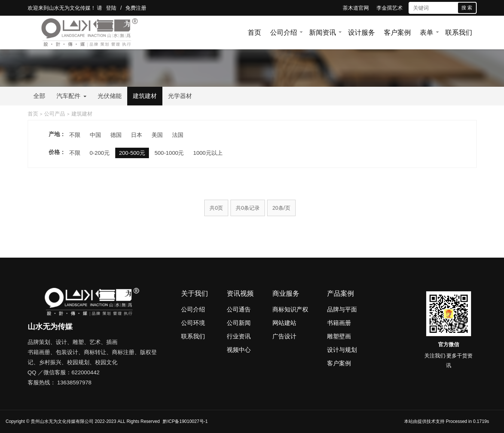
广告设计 (284, 336)
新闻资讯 (323, 33)
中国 (95, 135)
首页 (254, 33)
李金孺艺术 (390, 8)
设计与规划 (342, 350)
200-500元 (132, 153)
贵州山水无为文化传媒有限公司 (62, 421)
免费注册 (136, 8)
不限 (75, 135)
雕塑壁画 (339, 336)
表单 (427, 33)
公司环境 (193, 323)
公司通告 (239, 309)
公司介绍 (284, 33)
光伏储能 (110, 96)
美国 (157, 135)
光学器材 (180, 96)
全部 (39, 96)
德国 (116, 135)
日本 (137, 135)
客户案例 (397, 33)
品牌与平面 (342, 309)
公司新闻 (239, 323)
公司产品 (55, 114)
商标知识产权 (290, 309)
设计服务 (361, 33)
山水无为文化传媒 (70, 8)
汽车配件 (71, 96)
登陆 (111, 8)
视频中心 (239, 350)
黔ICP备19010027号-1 (185, 421)
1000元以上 (208, 153)
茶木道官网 (356, 8)
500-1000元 (169, 153)
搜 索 (467, 8)
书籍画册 (339, 323)
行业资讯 (239, 336)
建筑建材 (145, 96)
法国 (178, 135)
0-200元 (100, 153)
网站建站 (284, 323)
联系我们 (459, 33)
